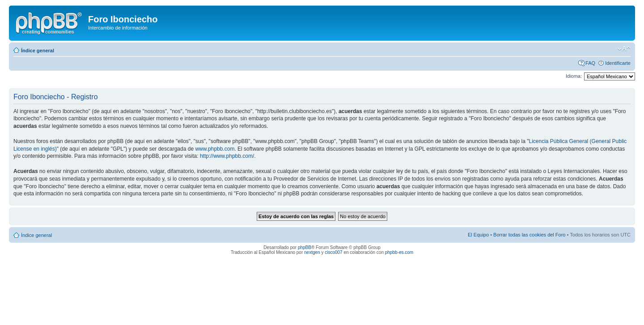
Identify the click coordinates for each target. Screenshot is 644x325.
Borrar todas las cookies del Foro (529, 235)
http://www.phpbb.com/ (227, 156)
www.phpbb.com (215, 149)
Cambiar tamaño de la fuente (624, 49)
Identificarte (618, 63)
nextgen (312, 252)
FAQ (590, 63)
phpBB (305, 247)
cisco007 (333, 252)
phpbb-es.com (399, 252)
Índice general (38, 51)
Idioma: (574, 76)
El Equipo (478, 235)
